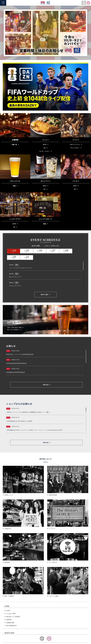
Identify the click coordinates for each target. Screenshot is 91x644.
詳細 (14, 186)
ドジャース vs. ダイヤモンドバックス (20, 261)
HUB (45, 145)
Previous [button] (6, 33)
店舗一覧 (14, 145)
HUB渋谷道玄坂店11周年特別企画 (16, 357)
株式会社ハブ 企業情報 (13, 610)
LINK (8, 604)
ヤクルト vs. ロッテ (15, 279)
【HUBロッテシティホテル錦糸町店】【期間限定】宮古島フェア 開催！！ (29, 406)
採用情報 (9, 613)
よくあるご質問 (11, 607)
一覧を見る (45, 378)
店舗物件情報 (10, 616)
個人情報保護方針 (12, 619)
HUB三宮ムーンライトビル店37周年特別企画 (20, 348)
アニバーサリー (75, 148)
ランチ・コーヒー (45, 151)
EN (84, 3)
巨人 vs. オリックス (15, 270)
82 (45, 148)
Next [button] (85, 33)
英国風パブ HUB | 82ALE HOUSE (46, 3)
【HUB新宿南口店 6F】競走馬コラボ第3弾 (19, 415)
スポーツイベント (75, 145)
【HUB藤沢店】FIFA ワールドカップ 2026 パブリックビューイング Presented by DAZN (34, 424)
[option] (45, 33)
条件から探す (45, 288)
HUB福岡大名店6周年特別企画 (16, 366)
